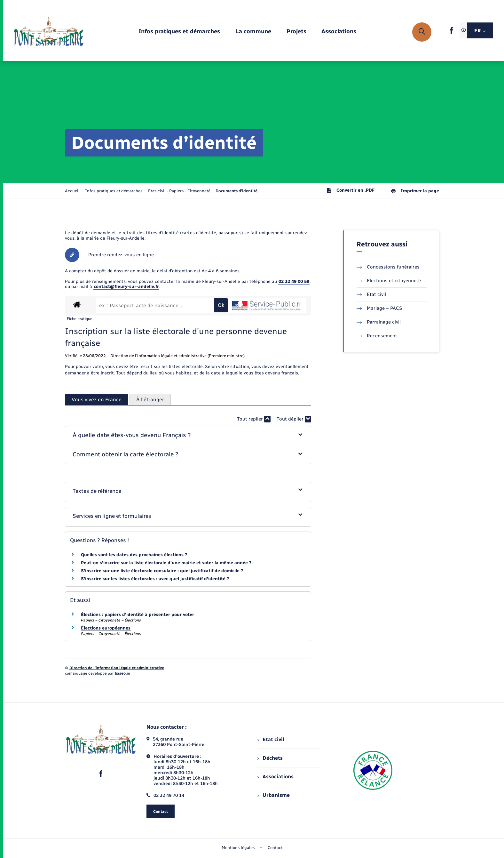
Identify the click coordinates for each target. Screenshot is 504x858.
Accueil (72, 191)
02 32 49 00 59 (294, 281)
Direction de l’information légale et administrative (117, 668)
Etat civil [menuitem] (271, 739)
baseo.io (122, 673)
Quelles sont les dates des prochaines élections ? (134, 555)
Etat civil (371, 294)
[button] (188, 435)
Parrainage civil (379, 322)
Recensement (377, 336)
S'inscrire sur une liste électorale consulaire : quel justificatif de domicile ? (162, 571)
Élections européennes (106, 628)
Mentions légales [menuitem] (238, 848)
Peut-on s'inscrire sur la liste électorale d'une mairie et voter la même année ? (166, 563)
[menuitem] (179, 32)
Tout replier (254, 419)
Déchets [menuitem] (270, 758)
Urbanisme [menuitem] (273, 795)
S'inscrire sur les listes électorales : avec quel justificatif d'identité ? (155, 579)
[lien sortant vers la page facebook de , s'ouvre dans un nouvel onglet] (451, 32)
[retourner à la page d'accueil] (49, 32)
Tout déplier (294, 419)
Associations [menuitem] (275, 777)
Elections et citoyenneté (389, 281)
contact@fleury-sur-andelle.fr (126, 287)
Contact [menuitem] (275, 848)
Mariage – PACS (379, 308)
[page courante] (236, 191)
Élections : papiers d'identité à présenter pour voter (138, 615)
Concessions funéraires (388, 267)
